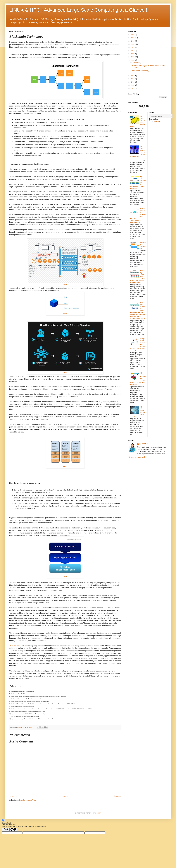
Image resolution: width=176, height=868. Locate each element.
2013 (133, 88)
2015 (133, 82)
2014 (133, 85)
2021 (133, 51)
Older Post (117, 796)
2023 (133, 44)
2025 (133, 38)
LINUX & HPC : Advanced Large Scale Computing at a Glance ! (78, 10)
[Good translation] (6, 830)
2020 (133, 54)
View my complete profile (137, 457)
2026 (133, 35)
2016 (133, 79)
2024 (133, 41)
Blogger (98, 813)
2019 (133, 57)
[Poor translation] (13, 830)
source (65, 284)
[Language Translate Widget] (161, 116)
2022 (133, 47)
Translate (155, 121)
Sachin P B (144, 444)
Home (66, 796)
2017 (133, 76)
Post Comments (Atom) (28, 800)
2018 (133, 60)
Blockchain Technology (141, 71)
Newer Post (14, 796)
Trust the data (15, 646)
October (136, 63)
